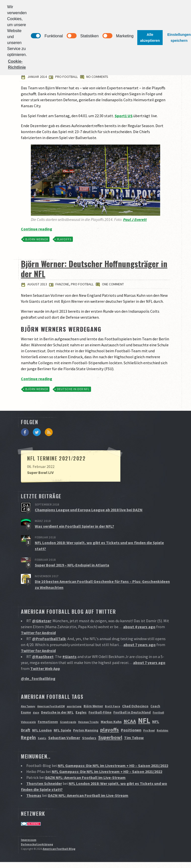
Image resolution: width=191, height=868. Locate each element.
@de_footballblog (38, 678)
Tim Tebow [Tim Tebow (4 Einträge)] (134, 738)
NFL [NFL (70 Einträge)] (144, 720)
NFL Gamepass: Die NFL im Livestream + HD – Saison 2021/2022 (113, 766)
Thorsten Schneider (44, 783)
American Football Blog (59, 849)
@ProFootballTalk (49, 639)
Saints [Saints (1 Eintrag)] (42, 738)
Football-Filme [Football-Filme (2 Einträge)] (100, 712)
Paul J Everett (135, 219)
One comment (110, 284)
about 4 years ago (139, 627)
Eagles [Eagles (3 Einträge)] (81, 712)
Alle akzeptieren (150, 38)
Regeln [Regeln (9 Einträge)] (28, 737)
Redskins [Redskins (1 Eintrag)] (163, 731)
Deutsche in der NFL (73, 389)
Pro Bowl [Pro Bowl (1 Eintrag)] (149, 731)
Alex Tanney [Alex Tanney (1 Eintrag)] (28, 706)
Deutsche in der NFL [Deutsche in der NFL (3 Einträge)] (57, 712)
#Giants (70, 657)
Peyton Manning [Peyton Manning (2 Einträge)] (86, 730)
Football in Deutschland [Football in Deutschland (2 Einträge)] (132, 712)
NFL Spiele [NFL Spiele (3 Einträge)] (62, 730)
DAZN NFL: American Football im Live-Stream (85, 777)
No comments (94, 77)
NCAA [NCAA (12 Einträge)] (130, 721)
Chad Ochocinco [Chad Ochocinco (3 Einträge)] (135, 706)
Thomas (34, 795)
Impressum (29, 840)
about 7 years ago (140, 645)
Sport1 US (124, 116)
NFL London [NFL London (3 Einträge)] (42, 730)
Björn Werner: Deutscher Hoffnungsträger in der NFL (94, 269)
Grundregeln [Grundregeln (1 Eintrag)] (68, 722)
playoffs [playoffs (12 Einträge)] (110, 730)
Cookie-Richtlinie (17, 64)
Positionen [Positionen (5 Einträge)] (131, 730)
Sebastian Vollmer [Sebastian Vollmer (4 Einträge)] (64, 738)
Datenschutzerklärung (37, 844)
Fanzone (62, 284)
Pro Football (67, 77)
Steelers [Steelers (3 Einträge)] (89, 738)
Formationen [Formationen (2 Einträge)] (48, 722)
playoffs (64, 239)
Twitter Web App (45, 668)
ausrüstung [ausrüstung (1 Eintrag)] (74, 706)
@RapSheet (43, 657)
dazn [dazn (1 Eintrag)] (36, 713)
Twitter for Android (38, 633)
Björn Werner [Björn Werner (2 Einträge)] (93, 706)
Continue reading (37, 229)
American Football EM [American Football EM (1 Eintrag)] (51, 706)
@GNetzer (42, 621)
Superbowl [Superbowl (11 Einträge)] (110, 737)
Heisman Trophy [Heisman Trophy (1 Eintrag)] (88, 722)
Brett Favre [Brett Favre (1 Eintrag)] (113, 706)
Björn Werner (37, 239)
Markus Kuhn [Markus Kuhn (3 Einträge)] (111, 722)
